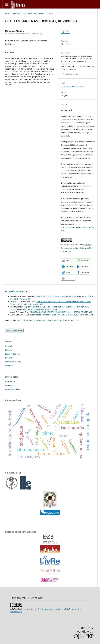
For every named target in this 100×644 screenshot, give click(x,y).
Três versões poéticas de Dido (43, 315)
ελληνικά (9, 366)
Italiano (9, 358)
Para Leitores (10, 381)
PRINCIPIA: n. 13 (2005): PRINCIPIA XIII (27, 304)
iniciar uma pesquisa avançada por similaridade (44, 320)
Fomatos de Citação (70, 74)
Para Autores (10, 385)
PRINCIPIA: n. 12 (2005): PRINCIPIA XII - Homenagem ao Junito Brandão (50, 308)
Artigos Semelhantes (16, 291)
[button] (68, 261)
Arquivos (16, 13)
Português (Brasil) (13, 362)
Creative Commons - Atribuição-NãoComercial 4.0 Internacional (77, 248)
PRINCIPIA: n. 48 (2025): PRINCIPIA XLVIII (76, 315)
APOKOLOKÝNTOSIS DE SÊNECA (44, 312)
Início (7, 13)
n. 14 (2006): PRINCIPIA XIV (33, 13)
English (8, 350)
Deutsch (9, 346)
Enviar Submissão (14, 330)
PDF (66, 32)
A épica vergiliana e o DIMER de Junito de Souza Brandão (49, 307)
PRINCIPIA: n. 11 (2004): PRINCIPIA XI (76, 312)
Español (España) (13, 354)
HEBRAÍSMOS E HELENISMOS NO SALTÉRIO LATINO (59, 296)
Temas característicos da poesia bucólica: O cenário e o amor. (64, 302)
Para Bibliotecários (12, 389)
